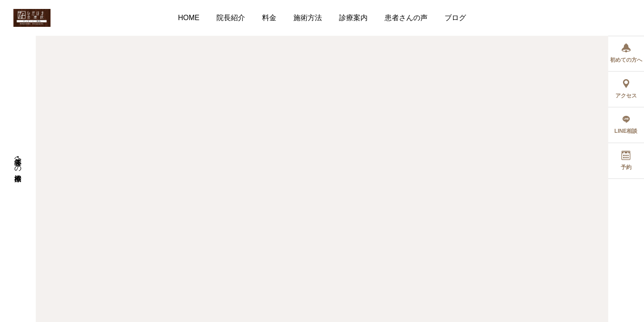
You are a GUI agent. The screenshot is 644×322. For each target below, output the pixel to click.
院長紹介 (231, 18)
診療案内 (353, 18)
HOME (189, 18)
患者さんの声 (406, 18)
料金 (269, 18)
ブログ (455, 18)
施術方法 (308, 18)
